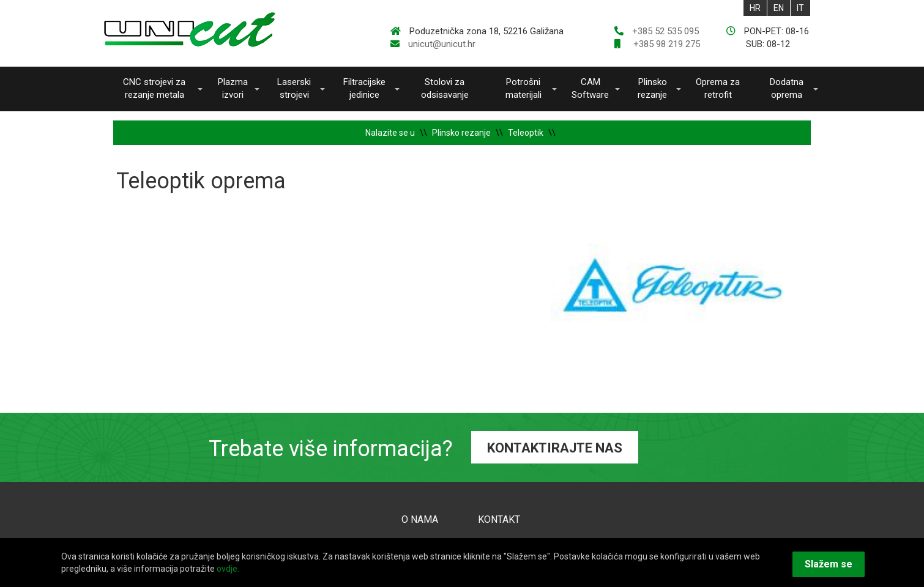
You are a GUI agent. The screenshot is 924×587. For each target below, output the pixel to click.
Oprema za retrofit (718, 88)
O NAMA (420, 519)
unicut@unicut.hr (442, 44)
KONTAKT (499, 519)
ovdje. (228, 569)
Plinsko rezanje (652, 88)
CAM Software (590, 88)
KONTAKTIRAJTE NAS (555, 448)
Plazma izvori (233, 88)
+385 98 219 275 (665, 44)
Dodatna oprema (787, 88)
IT (800, 8)
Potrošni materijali (523, 88)
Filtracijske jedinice (364, 88)
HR (755, 8)
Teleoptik (526, 133)
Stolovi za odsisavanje (445, 88)
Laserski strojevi (294, 88)
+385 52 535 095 (665, 31)
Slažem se (829, 564)
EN (779, 8)
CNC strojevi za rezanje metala (154, 88)
